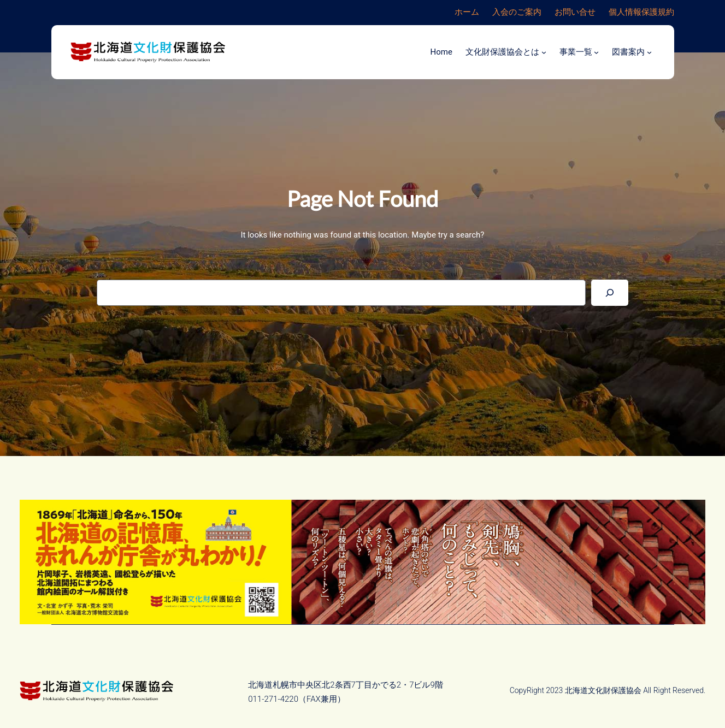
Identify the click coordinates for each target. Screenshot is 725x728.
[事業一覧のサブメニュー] (596, 52)
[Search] (610, 293)
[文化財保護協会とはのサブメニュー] (544, 52)
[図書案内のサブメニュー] (649, 52)
